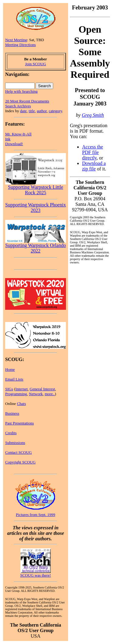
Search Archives (18, 106)
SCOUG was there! (35, 575)
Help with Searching (21, 91)
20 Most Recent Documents (27, 101)
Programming (16, 394)
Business (12, 413)
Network (36, 394)
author (42, 111)
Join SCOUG (36, 64)
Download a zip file (94, 166)
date (23, 111)
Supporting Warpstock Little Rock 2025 (36, 188)
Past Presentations (19, 423)
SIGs (9, 389)
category (55, 111)
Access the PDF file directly (93, 152)
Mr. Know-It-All (18, 134)
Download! (14, 144)
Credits (11, 433)
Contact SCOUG (19, 452)
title (32, 111)
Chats (22, 404)
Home (10, 369)
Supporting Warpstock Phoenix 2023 (35, 208)
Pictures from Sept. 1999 (35, 515)
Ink (8, 139)
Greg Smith (93, 115)
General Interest (42, 389)
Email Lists (14, 379)
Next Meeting (16, 40)
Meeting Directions (21, 45)
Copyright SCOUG (20, 462)
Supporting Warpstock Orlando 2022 (36, 246)
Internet (22, 389)
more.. (50, 394)
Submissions (15, 443)
